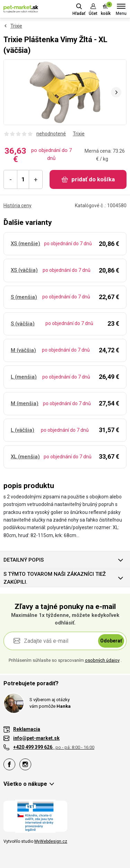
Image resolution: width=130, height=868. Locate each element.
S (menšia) (24, 297)
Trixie (16, 26)
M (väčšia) (23, 350)
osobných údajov (102, 660)
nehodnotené (51, 134)
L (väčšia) (23, 430)
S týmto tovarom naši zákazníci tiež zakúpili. (55, 578)
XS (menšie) (25, 244)
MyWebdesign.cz (51, 841)
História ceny (18, 206)
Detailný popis (24, 560)
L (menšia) (24, 377)
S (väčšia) (23, 324)
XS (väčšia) (24, 270)
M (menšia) (25, 403)
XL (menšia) (25, 457)
